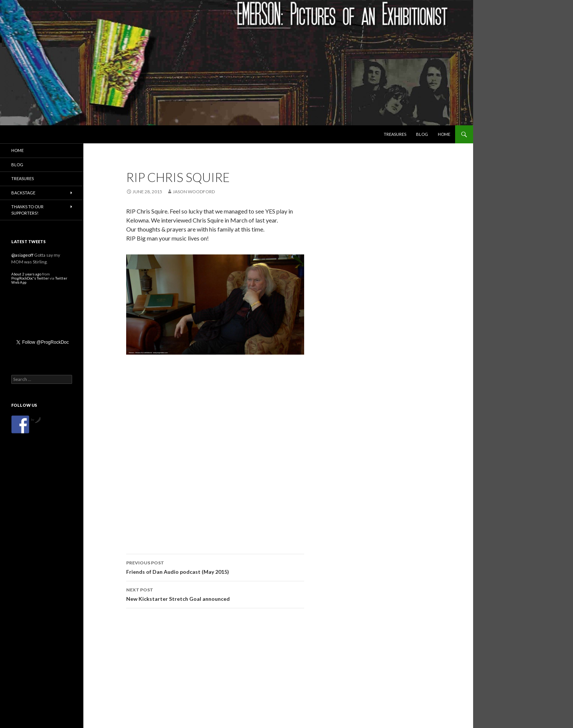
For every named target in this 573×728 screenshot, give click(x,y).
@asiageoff (22, 255)
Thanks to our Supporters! (27, 210)
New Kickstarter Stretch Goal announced (215, 594)
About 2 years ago (26, 274)
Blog (422, 134)
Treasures (395, 134)
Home (444, 134)
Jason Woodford (194, 192)
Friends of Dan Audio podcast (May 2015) (215, 567)
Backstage (23, 193)
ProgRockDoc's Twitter (30, 278)
